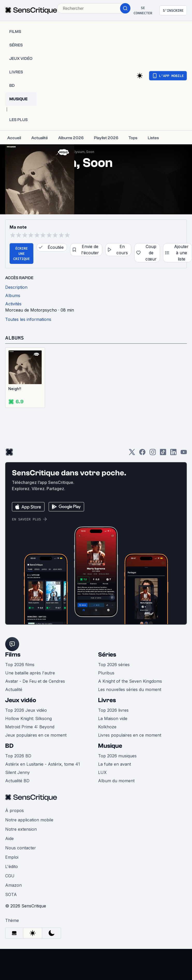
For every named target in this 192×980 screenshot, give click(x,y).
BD (9, 746)
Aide (9, 838)
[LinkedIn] (173, 454)
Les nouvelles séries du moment (130, 689)
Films (13, 655)
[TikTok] (163, 454)
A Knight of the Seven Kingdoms (130, 681)
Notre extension (21, 829)
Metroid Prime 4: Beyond (30, 727)
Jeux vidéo (21, 700)
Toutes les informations (28, 319)
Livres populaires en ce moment (130, 735)
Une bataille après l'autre (30, 673)
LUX (102, 772)
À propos (14, 810)
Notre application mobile (29, 820)
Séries (107, 655)
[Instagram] (153, 454)
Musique (110, 746)
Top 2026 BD (18, 756)
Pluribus (106, 673)
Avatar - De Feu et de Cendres (35, 681)
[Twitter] (132, 454)
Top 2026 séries (114, 665)
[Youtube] (184, 454)
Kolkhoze (107, 727)
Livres (107, 700)
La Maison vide (113, 718)
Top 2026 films (20, 665)
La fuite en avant (115, 764)
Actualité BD (17, 781)
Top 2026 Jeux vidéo (26, 710)
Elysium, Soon (84, 152)
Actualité (14, 689)
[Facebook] (142, 454)
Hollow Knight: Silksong (28, 718)
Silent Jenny (17, 772)
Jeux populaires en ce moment (36, 735)
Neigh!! (15, 389)
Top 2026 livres (113, 710)
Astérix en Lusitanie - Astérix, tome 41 (43, 764)
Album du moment (116, 781)
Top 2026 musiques (117, 756)
